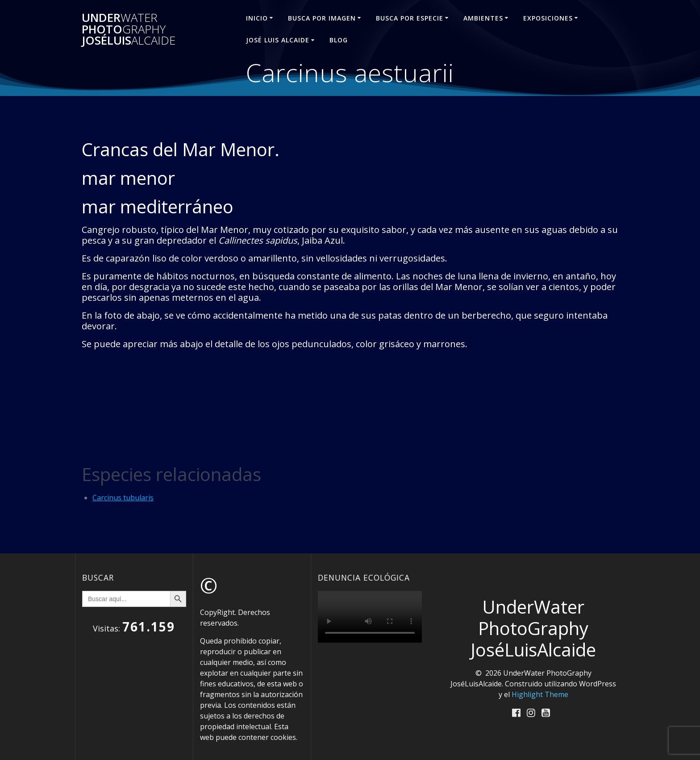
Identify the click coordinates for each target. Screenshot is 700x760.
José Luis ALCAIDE (278, 40)
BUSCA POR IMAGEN (322, 18)
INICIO (257, 18)
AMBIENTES (483, 18)
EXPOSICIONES (548, 18)
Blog (339, 40)
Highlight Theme (540, 694)
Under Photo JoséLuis (129, 29)
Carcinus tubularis (123, 498)
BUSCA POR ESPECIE (410, 18)
